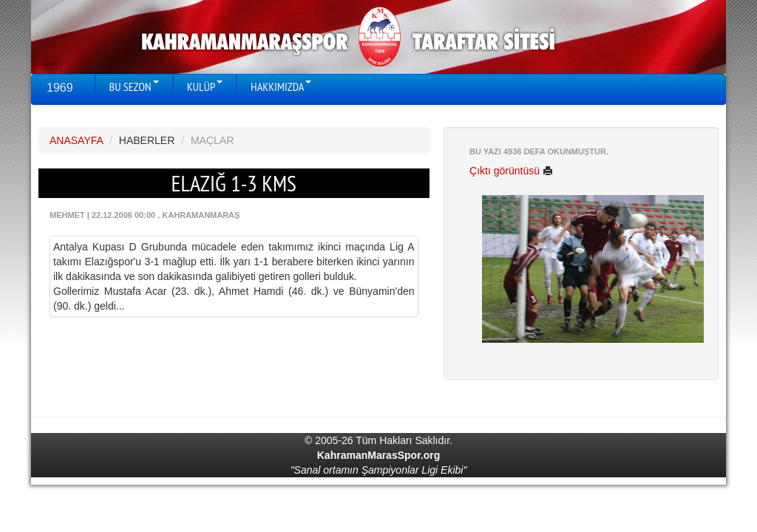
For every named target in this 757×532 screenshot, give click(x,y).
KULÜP (205, 86)
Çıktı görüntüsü (511, 171)
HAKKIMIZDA (281, 86)
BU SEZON (134, 86)
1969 (60, 88)
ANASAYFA (76, 140)
